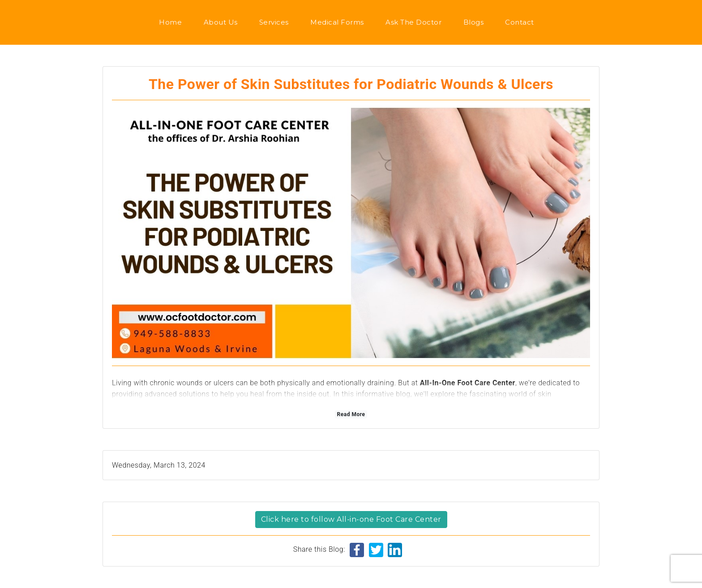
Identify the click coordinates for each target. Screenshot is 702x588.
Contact (520, 22)
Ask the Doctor (413, 22)
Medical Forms (337, 22)
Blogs (474, 22)
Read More (351, 414)
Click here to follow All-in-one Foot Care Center (351, 519)
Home (170, 22)
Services (274, 22)
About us (221, 22)
